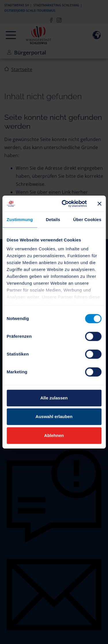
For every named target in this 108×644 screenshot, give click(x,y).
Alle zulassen (54, 398)
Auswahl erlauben (54, 416)
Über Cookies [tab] (87, 219)
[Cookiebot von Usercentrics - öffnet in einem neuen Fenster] (64, 204)
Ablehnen (54, 435)
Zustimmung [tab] (20, 219)
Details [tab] (53, 219)
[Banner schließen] (99, 204)
